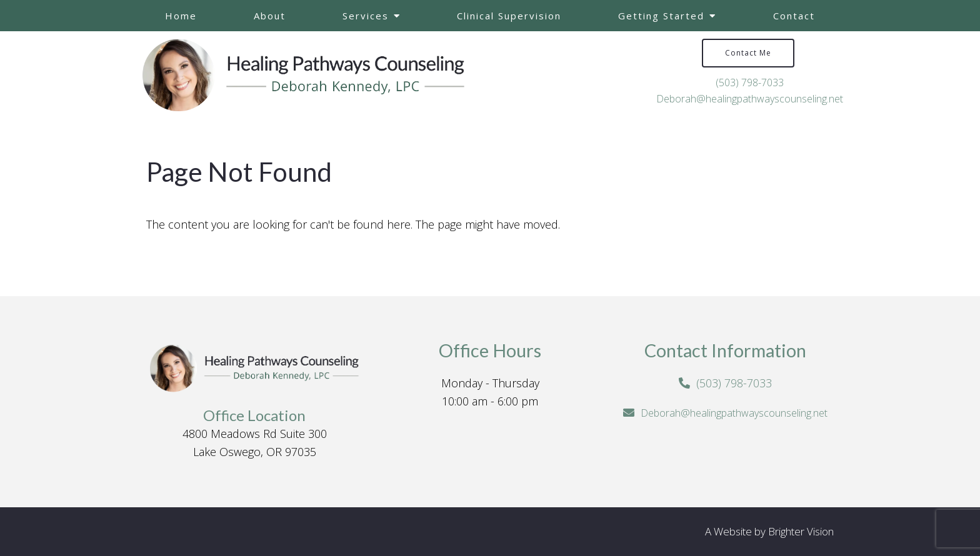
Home (181, 16)
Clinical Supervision (509, 16)
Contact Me (748, 53)
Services (366, 16)
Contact (794, 16)
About (270, 16)
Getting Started (661, 16)
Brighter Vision (801, 531)
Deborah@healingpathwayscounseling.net (750, 99)
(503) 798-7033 (750, 82)
